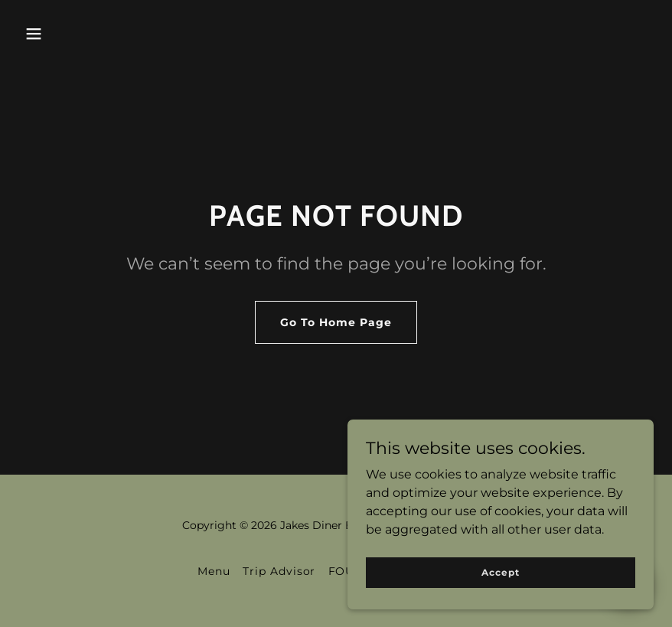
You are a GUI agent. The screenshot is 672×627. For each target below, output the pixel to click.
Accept (500, 593)
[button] (34, 34)
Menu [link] (214, 571)
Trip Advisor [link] (279, 571)
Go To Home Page (336, 322)
